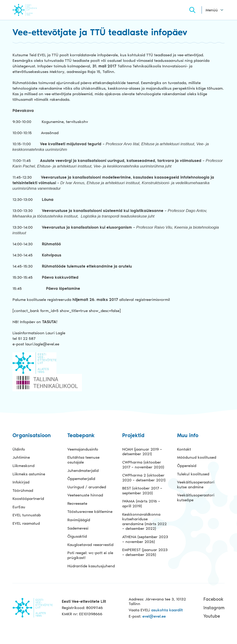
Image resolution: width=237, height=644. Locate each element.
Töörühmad (23, 490)
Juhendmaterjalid (83, 470)
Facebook (213, 599)
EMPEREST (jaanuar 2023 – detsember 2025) (145, 552)
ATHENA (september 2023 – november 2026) (145, 539)
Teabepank (81, 436)
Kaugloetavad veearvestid (90, 545)
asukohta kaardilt (167, 610)
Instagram (214, 608)
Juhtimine (21, 457)
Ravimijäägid (79, 520)
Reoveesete (77, 503)
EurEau (19, 507)
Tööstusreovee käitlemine (90, 511)
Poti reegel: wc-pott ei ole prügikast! (90, 555)
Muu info (188, 436)
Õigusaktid (77, 536)
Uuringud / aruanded (87, 487)
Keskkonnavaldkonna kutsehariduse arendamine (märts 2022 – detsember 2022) (144, 521)
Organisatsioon (32, 436)
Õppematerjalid (81, 479)
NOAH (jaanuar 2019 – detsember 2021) (142, 452)
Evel (31, 10)
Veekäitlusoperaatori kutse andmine (196, 485)
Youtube (212, 616)
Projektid (133, 436)
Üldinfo (19, 449)
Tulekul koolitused (193, 474)
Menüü (212, 10)
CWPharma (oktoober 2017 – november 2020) (143, 465)
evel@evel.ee (154, 616)
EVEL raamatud (26, 523)
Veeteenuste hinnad (85, 495)
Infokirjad (21, 482)
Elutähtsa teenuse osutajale (83, 460)
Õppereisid (187, 466)
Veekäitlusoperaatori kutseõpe (196, 497)
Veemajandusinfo (83, 449)
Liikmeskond (23, 466)
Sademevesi (78, 528)
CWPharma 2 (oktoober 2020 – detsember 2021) (144, 478)
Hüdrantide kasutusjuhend (91, 566)
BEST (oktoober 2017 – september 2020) (142, 491)
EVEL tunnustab (27, 515)
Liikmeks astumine (29, 474)
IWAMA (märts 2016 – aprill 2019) (141, 504)
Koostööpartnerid (28, 499)
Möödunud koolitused (197, 457)
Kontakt (184, 449)
